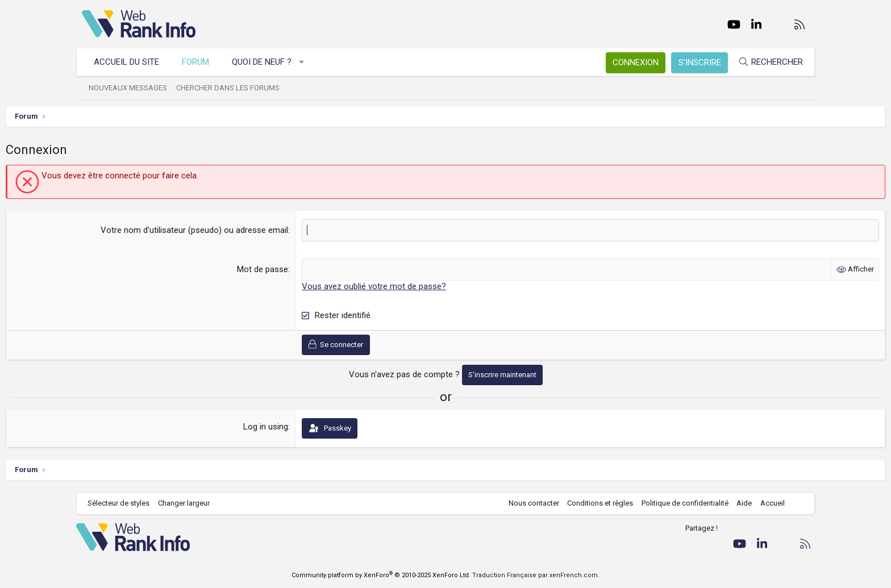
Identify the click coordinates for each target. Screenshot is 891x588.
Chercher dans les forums (234, 88)
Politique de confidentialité (679, 503)
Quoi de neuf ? (267, 62)
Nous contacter (528, 503)
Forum (201, 62)
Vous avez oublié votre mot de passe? (400, 286)
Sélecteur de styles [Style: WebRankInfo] (124, 503)
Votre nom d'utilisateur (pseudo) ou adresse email (220, 230)
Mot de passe (289, 269)
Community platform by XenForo (381, 575)
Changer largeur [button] (190, 503)
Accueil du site (132, 62)
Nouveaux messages (134, 88)
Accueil (767, 503)
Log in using (292, 427)
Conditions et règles (594, 503)
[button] (308, 62)
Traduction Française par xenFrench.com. (536, 575)
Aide (738, 503)
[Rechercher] (765, 62)
